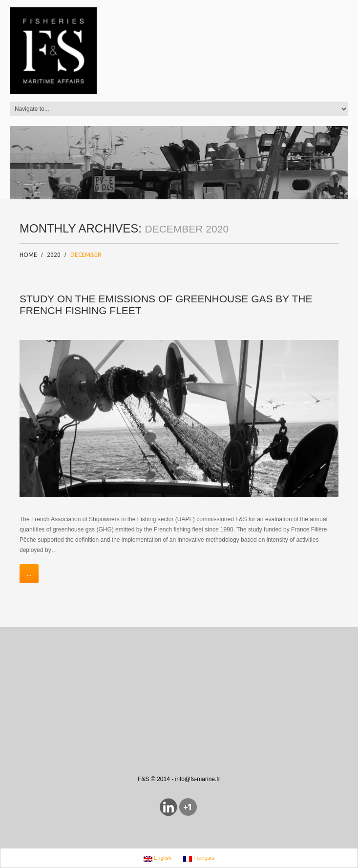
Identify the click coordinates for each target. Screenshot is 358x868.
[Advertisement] (124, 661)
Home (28, 255)
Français (199, 858)
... (29, 574)
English (158, 858)
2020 (54, 255)
